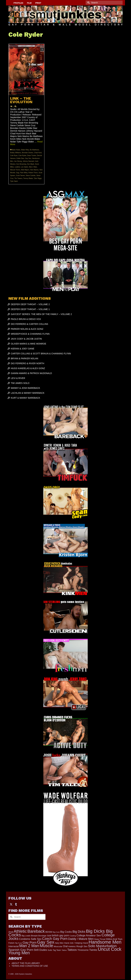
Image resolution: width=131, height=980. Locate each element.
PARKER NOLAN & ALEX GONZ (27, 329)
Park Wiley (24, 173)
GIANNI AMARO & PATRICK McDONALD (31, 373)
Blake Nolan (16, 150)
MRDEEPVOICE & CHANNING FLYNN (30, 334)
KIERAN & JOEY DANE (23, 349)
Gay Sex (28, 158)
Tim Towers (18, 178)
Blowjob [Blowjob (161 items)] (34, 936)
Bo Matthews (34, 150)
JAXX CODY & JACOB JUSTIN (26, 339)
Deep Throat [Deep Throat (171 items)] (100, 939)
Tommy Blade (28, 178)
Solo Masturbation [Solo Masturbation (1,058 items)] (102, 946)
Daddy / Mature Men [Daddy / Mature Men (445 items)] (81, 939)
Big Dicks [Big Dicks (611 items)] (79, 932)
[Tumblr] (16, 904)
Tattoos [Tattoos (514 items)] (72, 950)
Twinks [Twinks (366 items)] (93, 950)
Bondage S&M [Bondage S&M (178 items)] (45, 936)
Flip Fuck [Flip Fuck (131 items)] (18, 943)
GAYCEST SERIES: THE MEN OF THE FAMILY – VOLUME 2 (41, 314)
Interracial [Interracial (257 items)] (14, 946)
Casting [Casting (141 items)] (73, 936)
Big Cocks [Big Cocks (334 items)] (66, 932)
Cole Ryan (14, 156)
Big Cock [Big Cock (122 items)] (56, 932)
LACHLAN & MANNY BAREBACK (28, 393)
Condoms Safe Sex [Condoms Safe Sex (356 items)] (30, 939)
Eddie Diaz (20, 158)
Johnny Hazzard (28, 161)
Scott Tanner (20, 176)
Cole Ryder (22, 156)
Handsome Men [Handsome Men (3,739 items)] (105, 942)
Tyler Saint (14, 181)
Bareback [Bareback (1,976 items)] (36, 931)
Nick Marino (34, 170)
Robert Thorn (33, 173)
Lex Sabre (25, 167)
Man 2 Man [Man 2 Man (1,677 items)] (29, 946)
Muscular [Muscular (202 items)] (58, 946)
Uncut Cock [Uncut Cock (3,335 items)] (110, 949)
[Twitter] (11, 904)
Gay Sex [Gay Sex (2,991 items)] (46, 942)
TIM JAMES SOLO (20, 383)
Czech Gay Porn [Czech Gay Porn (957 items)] (55, 939)
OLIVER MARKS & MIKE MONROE (28, 344)
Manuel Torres (15, 170)
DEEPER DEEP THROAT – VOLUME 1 (30, 309)
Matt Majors (25, 170)
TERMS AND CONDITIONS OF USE (30, 966)
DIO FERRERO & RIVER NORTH (28, 363)
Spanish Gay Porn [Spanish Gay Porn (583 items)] (21, 950)
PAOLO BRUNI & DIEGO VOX (26, 319)
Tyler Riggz (38, 178)
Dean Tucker (32, 156)
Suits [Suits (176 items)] (50, 950)
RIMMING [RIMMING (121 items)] (72, 947)
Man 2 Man (33, 167)
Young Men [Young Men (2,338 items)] (19, 953)
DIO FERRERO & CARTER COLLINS (29, 324)
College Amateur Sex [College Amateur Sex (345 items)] (89, 935)
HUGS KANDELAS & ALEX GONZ (28, 368)
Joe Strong (18, 161)
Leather (17, 167)
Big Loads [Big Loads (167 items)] (26, 936)
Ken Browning (21, 164)
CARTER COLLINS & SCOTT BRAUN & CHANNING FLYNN (41, 354)
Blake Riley (25, 150)
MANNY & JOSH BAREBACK (25, 388)
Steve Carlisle (31, 176)
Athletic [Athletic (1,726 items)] (20, 931)
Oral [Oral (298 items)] (65, 946)
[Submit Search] (88, 3)
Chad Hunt (38, 153)
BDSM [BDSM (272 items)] (49, 932)
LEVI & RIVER (18, 378)
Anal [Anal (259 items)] (11, 932)
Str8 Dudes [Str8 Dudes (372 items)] (40, 950)
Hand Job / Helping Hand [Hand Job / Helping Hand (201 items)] (76, 943)
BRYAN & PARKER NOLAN (25, 358)
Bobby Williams (16, 153)
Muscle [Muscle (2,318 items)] (46, 946)
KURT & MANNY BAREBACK (25, 398)
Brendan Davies (28, 153)
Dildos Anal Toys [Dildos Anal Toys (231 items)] (114, 939)
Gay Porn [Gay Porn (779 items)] (29, 942)
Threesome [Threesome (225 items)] (83, 950)
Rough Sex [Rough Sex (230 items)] (82, 946)
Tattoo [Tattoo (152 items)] (64, 950)
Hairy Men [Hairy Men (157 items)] (59, 943)
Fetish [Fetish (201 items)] (11, 943)
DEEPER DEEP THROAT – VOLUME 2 (30, 304)
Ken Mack (31, 164)
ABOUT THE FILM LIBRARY (26, 963)
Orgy (18, 173)
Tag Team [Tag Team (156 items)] (57, 950)
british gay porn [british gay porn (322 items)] (61, 935)
